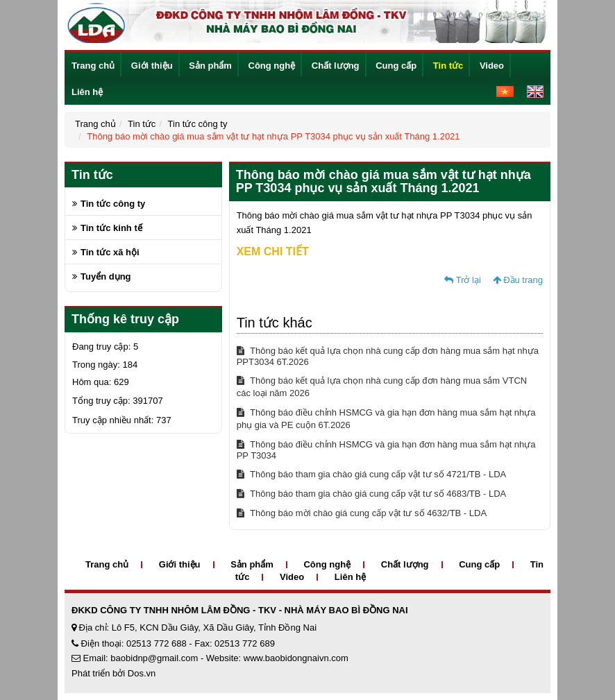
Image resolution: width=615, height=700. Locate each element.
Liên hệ (87, 92)
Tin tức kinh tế (111, 228)
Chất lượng (336, 66)
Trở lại (463, 280)
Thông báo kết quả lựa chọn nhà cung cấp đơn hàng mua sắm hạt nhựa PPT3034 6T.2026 (388, 356)
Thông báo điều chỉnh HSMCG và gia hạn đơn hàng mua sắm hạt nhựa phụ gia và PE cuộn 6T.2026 (386, 419)
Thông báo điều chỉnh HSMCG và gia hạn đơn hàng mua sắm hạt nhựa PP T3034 (386, 450)
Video (492, 66)
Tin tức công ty (198, 124)
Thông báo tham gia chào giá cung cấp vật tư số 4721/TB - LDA (372, 474)
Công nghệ (272, 66)
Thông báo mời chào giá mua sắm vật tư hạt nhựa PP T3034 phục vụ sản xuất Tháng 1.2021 (273, 136)
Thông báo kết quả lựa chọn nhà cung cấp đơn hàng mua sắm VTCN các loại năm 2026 (382, 387)
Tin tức (448, 66)
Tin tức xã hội (110, 252)
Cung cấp (396, 66)
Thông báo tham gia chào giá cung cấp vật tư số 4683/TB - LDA (372, 494)
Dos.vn (142, 673)
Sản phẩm (210, 66)
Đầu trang (518, 280)
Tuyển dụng (106, 276)
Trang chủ (93, 66)
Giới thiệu (152, 66)
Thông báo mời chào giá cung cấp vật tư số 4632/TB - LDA (362, 513)
